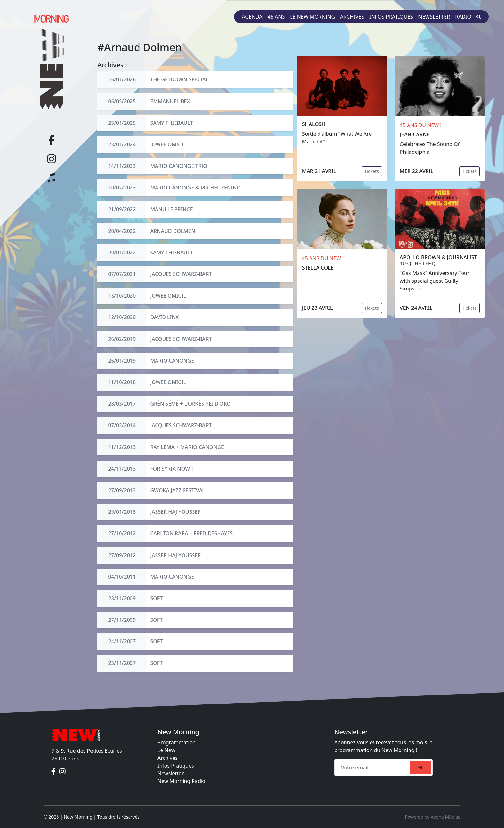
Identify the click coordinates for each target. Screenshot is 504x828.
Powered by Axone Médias (433, 817)
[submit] (420, 768)
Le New (166, 750)
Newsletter (434, 17)
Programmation (177, 742)
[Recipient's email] (373, 768)
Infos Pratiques (176, 766)
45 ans (276, 17)
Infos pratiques (391, 17)
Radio (463, 17)
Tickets (372, 171)
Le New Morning (312, 17)
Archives (352, 17)
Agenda (252, 17)
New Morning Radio (181, 781)
